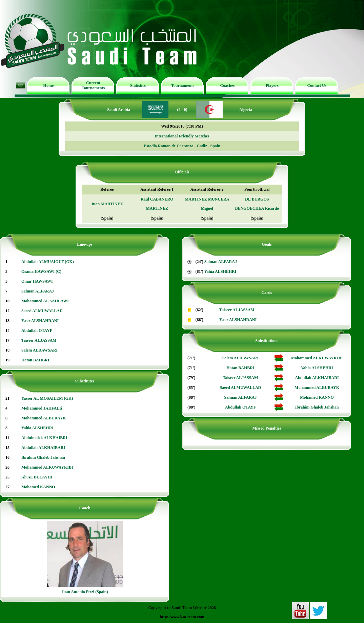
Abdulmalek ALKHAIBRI (44, 438)
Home (49, 86)
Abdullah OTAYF (37, 331)
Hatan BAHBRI (35, 360)
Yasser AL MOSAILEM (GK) (47, 398)
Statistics (138, 86)
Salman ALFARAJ (38, 291)
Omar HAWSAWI (37, 281)
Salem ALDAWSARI (39, 350)
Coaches (228, 86)
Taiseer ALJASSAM (39, 340)
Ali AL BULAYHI (37, 477)
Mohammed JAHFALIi (42, 408)
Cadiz (202, 146)
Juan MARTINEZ (107, 204)
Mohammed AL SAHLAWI (45, 301)
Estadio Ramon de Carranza (168, 146)
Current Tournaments (93, 85)
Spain (215, 146)
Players (272, 86)
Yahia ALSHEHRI (37, 428)
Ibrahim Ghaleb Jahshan (43, 457)
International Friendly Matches (182, 136)
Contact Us (317, 86)
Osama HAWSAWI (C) (41, 271)
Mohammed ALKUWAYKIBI (47, 467)
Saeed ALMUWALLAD (42, 311)
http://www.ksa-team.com (182, 617)
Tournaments (183, 86)
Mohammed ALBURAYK (44, 418)
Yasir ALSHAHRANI (40, 321)
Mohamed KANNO (38, 487)
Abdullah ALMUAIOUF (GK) (48, 262)
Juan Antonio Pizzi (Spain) (85, 592)
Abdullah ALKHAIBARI (43, 448)
